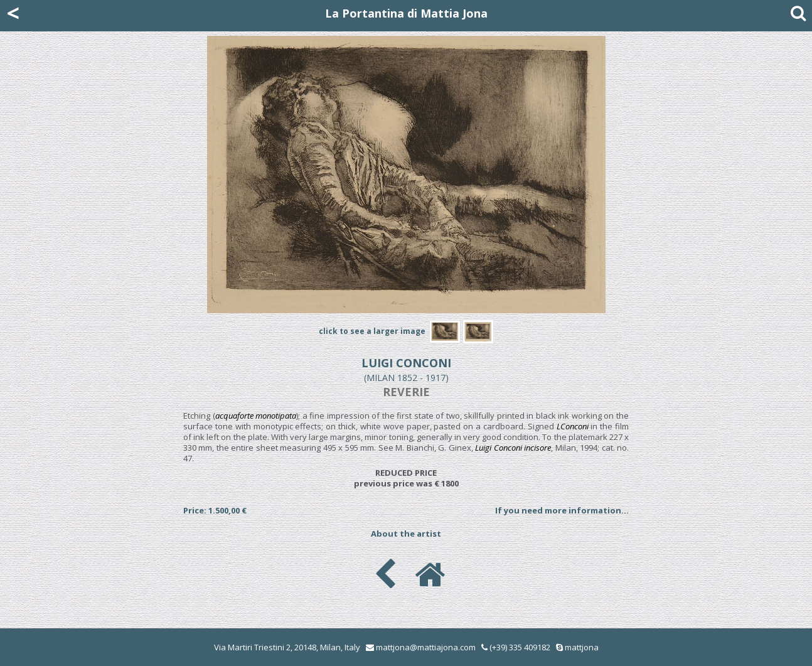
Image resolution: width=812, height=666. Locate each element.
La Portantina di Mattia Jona (406, 13)
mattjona (582, 647)
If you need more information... (562, 510)
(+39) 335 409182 (516, 647)
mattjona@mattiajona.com (426, 647)
